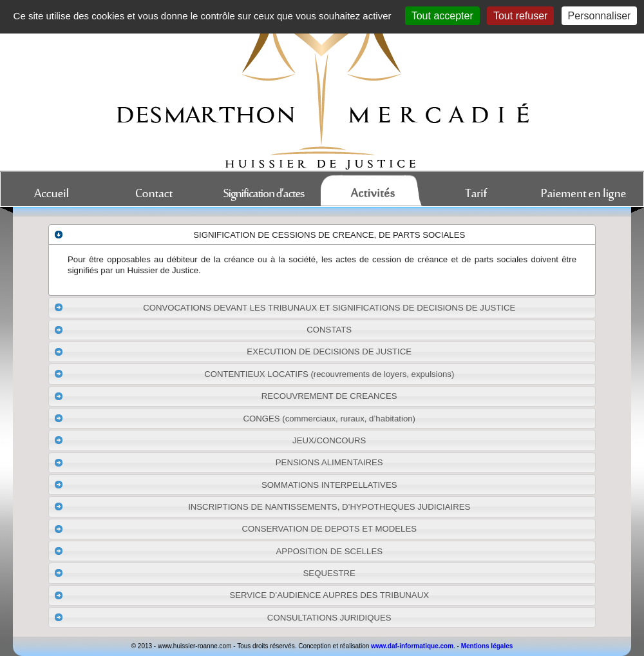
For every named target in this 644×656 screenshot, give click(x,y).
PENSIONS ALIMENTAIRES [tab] (218, 463)
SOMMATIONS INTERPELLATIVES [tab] (225, 485)
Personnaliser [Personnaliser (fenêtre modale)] (600, 16)
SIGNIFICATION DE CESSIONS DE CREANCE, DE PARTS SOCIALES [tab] (260, 235)
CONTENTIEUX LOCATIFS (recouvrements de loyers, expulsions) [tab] (254, 374)
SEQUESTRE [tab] (204, 573)
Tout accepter (442, 16)
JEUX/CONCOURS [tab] (210, 440)
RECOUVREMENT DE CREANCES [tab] (225, 396)
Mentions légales (487, 646)
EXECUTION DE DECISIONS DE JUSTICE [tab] (232, 352)
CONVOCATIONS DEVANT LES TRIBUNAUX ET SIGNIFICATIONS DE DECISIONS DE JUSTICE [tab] (285, 307)
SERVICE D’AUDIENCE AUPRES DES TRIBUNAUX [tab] (241, 595)
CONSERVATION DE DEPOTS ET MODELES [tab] (235, 529)
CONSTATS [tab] (203, 330)
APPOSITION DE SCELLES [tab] (218, 551)
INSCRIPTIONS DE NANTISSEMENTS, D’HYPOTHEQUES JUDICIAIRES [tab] (262, 506)
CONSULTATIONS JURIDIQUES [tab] (223, 617)
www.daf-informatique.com (412, 646)
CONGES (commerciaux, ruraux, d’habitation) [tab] (234, 418)
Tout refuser (520, 16)
